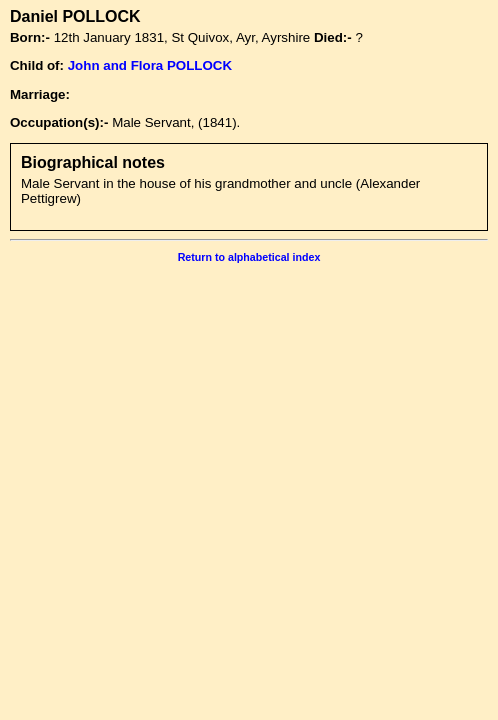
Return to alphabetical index (249, 257)
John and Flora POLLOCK (150, 65)
